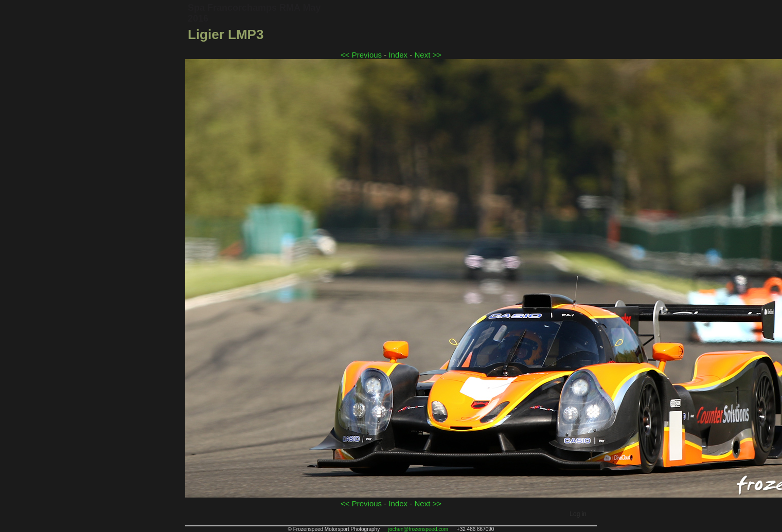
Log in (578, 514)
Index (398, 55)
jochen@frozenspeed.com (418, 529)
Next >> (428, 55)
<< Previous (361, 55)
